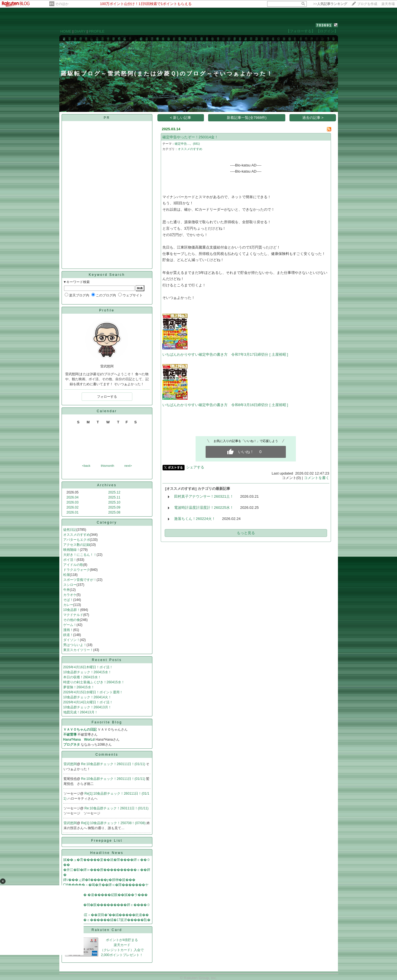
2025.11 (114, 497)
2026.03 (73, 502)
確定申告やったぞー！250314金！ (190, 137)
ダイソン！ (72, 640)
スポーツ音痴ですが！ (80, 580)
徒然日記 (70, 530)
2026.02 (73, 507)
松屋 (67, 575)
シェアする (195, 467)
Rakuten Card (107, 930)
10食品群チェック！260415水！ (87, 672)
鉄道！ (68, 635)
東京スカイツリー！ (78, 650)
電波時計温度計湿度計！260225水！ (204, 508)
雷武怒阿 (70, 764)
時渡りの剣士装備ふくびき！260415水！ (94, 682)
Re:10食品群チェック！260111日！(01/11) (114, 764)
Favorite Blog (107, 722)
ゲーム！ (70, 625)
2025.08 (114, 512)
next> (128, 466)
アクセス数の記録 (77, 545)
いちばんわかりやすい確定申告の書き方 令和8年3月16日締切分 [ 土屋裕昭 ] (225, 405)
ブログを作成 (367, 4)
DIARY (80, 31)
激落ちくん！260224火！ (195, 519)
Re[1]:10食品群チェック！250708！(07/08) (114, 823)
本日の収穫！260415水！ (82, 677)
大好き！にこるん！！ (80, 555)
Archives (107, 485)
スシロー (70, 585)
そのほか (62, 4)
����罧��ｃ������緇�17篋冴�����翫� (107, 920)
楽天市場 (388, 4)
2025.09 (114, 507)
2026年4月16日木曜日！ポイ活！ (88, 667)
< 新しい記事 (181, 118)
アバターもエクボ (77, 540)
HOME (66, 31)
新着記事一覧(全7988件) (247, 118)
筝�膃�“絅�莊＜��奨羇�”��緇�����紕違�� (106, 915)
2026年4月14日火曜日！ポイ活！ (88, 702)
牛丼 (67, 590)
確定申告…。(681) (187, 144)
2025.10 (114, 502)
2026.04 (73, 497)
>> (330, 4)
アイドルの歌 (73, 565)
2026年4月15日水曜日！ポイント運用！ (93, 692)
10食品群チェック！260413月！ (87, 707)
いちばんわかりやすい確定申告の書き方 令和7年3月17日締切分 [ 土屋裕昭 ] (225, 354)
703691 (324, 25)
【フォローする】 (301, 31)
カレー (68, 605)
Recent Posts (107, 660)
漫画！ (68, 630)
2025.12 (114, 492)
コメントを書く (317, 478)
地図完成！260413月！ (81, 712)
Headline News (107, 853)
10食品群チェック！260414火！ (87, 697)
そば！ (68, 600)
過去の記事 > (313, 118)
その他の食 (72, 620)
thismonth (108, 466)
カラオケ (70, 595)
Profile (107, 310)
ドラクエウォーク (77, 570)
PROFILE (97, 31)
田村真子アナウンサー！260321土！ (204, 496)
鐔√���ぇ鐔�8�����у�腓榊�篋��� (99, 880)
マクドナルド (73, 615)
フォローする (107, 397)
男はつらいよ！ (75, 645)
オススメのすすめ (77, 535)
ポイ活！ (70, 560)
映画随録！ (72, 550)
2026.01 (73, 512)
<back (86, 466)
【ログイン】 (327, 31)
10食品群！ (72, 610)
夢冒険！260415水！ (79, 687)
